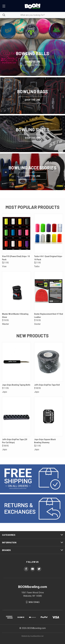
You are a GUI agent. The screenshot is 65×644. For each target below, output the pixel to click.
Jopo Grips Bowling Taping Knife (16, 385)
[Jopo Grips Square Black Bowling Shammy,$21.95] (49, 417)
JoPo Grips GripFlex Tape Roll (47, 385)
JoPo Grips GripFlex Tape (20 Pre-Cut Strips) (15, 441)
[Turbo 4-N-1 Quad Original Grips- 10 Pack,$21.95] (49, 233)
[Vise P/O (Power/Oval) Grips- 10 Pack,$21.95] (16, 233)
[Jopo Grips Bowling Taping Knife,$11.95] (16, 362)
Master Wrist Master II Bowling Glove (15, 316)
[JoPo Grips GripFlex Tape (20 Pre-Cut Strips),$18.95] (16, 417)
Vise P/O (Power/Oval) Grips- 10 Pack (16, 258)
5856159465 (34, 602)
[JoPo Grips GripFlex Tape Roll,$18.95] (49, 362)
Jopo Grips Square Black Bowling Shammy (45, 441)
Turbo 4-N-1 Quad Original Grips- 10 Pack (48, 258)
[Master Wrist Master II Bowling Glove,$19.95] (16, 291)
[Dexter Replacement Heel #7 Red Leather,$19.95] (49, 291)
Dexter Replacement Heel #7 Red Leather (49, 316)
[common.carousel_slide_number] (32, 29)
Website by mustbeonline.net (32, 636)
